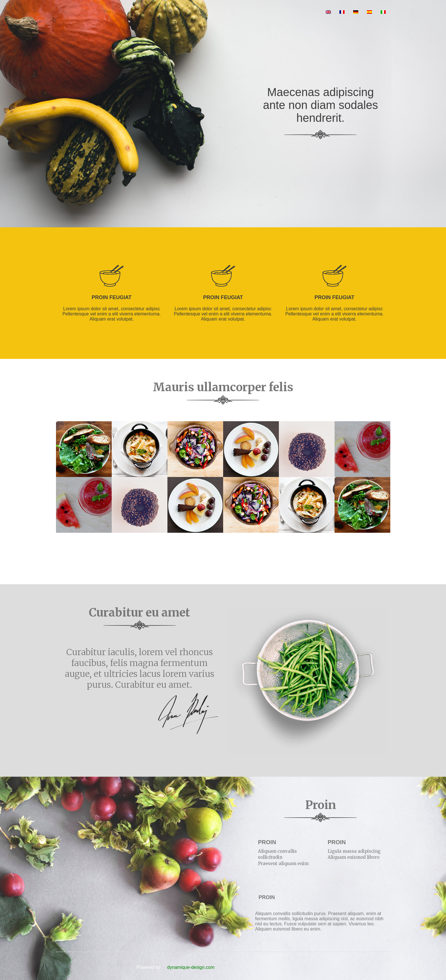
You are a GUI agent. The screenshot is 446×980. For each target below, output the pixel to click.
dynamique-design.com (191, 967)
